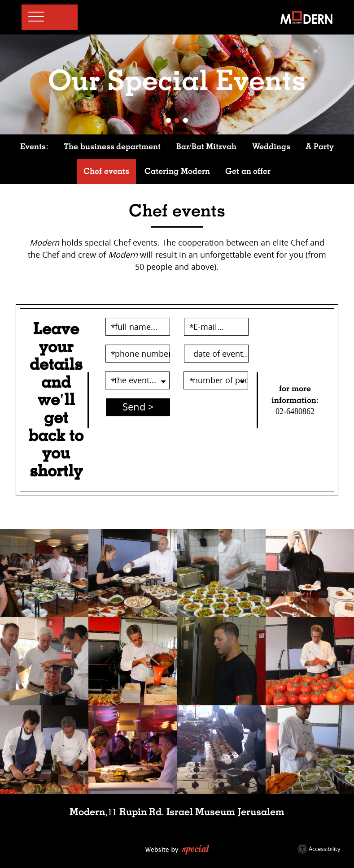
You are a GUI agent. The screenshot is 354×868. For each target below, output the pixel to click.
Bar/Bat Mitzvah (207, 147)
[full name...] (138, 327)
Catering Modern (177, 171)
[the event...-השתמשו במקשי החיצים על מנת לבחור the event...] (137, 380)
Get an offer (248, 171)
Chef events (106, 171)
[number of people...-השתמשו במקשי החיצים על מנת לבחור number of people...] (216, 380)
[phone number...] (138, 354)
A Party (320, 147)
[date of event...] (216, 354)
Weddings (271, 147)
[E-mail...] (216, 327)
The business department (112, 147)
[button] (46, 17)
